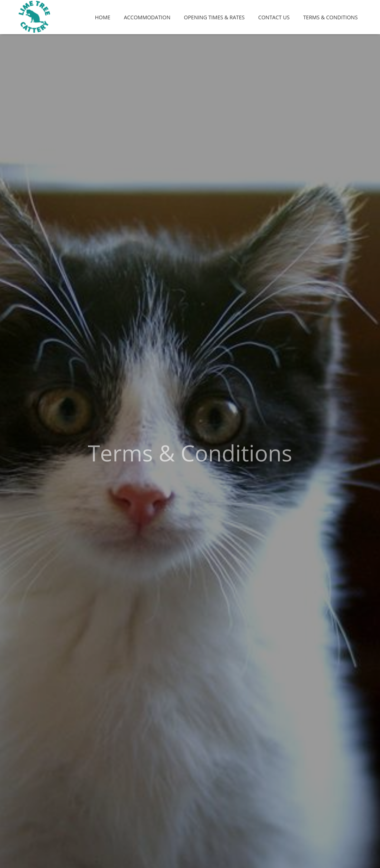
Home (103, 17)
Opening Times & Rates (214, 17)
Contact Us (274, 17)
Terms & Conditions (330, 17)
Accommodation (147, 17)
